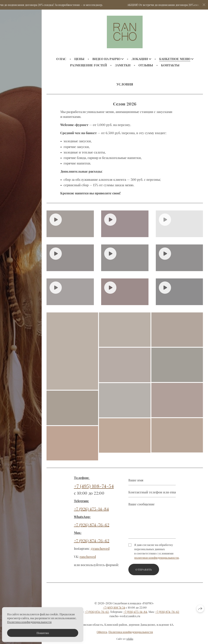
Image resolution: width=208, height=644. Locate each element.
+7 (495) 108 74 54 (114, 607)
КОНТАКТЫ (170, 65)
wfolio (130, 639)
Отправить (144, 571)
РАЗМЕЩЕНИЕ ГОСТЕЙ (88, 65)
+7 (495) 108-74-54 (94, 488)
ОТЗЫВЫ (146, 65)
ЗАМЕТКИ (123, 65)
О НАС (61, 59)
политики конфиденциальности (157, 559)
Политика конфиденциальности (131, 632)
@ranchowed (100, 550)
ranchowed (88, 559)
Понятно (43, 633)
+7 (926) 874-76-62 (92, 527)
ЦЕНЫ (79, 59)
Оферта (102, 632)
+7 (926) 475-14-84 (91, 511)
